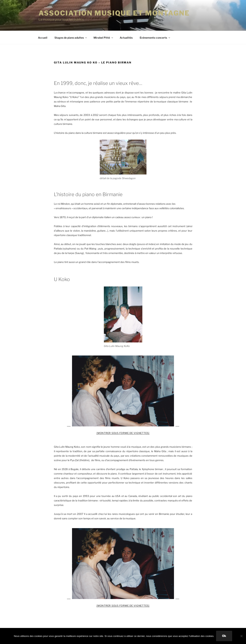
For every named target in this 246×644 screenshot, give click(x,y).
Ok (224, 636)
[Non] (241, 636)
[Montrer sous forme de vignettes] (123, 433)
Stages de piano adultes (71, 38)
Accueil (43, 38)
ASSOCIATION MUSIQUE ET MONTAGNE (114, 13)
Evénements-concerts (155, 38)
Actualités (126, 38)
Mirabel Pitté (104, 38)
